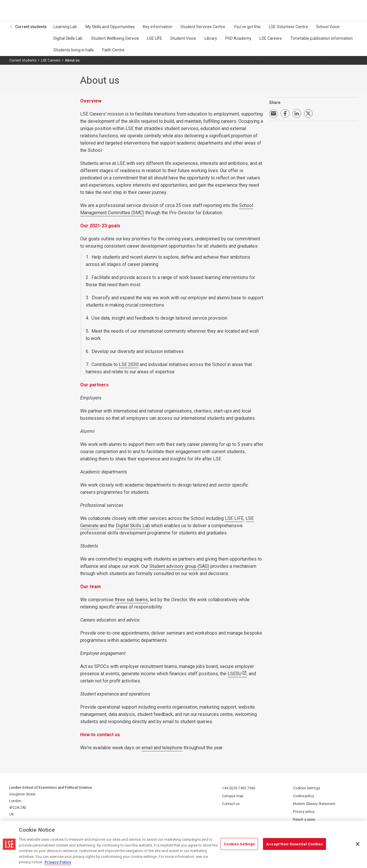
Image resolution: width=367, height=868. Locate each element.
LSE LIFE (148, 41)
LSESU (234, 676)
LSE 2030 (129, 367)
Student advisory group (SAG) (179, 569)
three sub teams (131, 602)
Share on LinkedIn (297, 116)
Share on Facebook (285, 116)
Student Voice (174, 41)
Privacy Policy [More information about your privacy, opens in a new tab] (58, 862)
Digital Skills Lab (67, 41)
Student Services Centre (194, 29)
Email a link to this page (273, 116)
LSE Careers (254, 41)
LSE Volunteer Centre (274, 29)
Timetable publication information (301, 41)
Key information (151, 29)
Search (318, 12)
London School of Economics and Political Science (34, 12)
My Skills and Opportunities (106, 29)
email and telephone (162, 750)
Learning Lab (64, 29)
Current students (31, 29)
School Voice (311, 29)
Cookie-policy (304, 799)
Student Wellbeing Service (111, 41)
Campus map (233, 799)
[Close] (358, 844)
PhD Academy (224, 41)
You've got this (235, 29)
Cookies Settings (307, 791)
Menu (350, 12)
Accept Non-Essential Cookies (295, 844)
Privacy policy (304, 814)
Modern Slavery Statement (314, 806)
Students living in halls (73, 53)
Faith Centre (110, 53)
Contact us (231, 806)
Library (199, 41)
